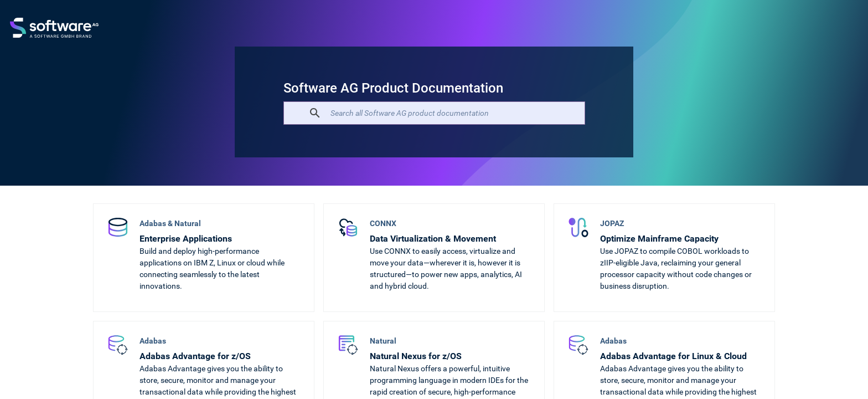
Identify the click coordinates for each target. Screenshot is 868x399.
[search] (433, 113)
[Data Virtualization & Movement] (434, 258)
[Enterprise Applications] (204, 258)
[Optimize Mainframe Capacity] (664, 258)
